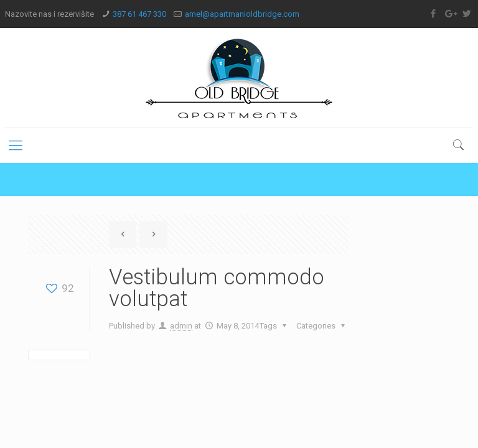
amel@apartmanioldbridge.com (242, 14)
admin (181, 326)
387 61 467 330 (139, 14)
